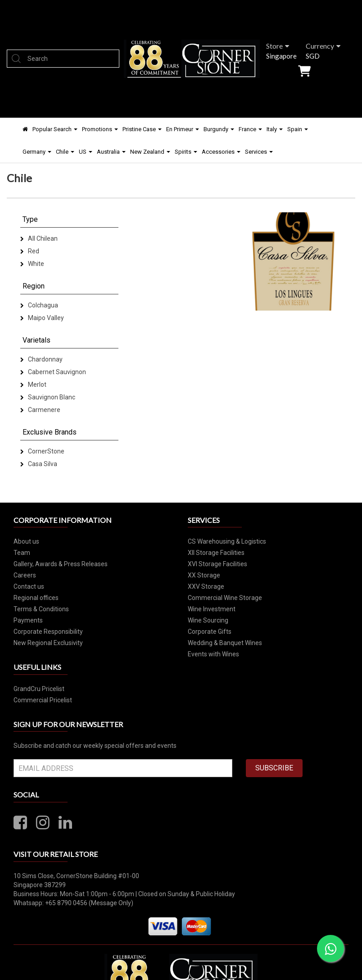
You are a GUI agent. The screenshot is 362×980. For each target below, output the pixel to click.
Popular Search (55, 129)
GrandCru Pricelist (39, 689)
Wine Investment (212, 609)
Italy (275, 129)
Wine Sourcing (208, 620)
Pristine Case (142, 129)
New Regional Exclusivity (48, 643)
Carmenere (40, 410)
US (86, 152)
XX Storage (204, 575)
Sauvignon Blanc (48, 397)
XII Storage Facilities (216, 553)
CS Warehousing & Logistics (227, 541)
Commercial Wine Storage (225, 598)
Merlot (33, 385)
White (32, 264)
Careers (25, 575)
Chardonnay (41, 359)
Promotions (100, 129)
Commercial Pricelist (43, 700)
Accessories (221, 152)
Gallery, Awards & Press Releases (61, 564)
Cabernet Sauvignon (53, 372)
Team (22, 553)
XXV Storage (206, 586)
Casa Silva (39, 464)
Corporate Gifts (210, 632)
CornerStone (42, 451)
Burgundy (219, 129)
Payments (28, 620)
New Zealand (150, 152)
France (250, 129)
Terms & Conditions (41, 609)
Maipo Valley (42, 318)
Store (278, 46)
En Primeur (183, 129)
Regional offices (36, 598)
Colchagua (39, 305)
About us (26, 541)
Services (259, 152)
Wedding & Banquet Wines (225, 643)
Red (30, 251)
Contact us (29, 586)
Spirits (186, 152)
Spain (298, 129)
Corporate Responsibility (48, 632)
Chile (65, 152)
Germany (37, 152)
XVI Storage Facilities (217, 564)
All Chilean (39, 238)
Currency (323, 46)
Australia (111, 152)
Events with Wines (213, 654)
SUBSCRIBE (274, 768)
